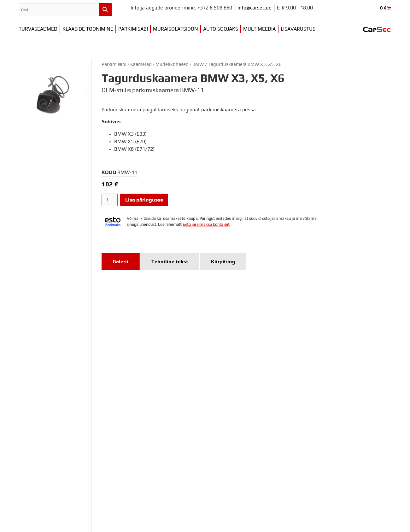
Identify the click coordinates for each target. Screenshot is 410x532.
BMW (198, 64)
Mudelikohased (172, 64)
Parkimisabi (133, 29)
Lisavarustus (298, 29)
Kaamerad (141, 64)
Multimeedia (259, 29)
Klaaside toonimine (88, 29)
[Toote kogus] (110, 200)
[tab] (121, 262)
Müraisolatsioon (176, 29)
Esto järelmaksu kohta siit (206, 225)
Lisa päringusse (144, 200)
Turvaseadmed (38, 29)
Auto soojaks (221, 29)
